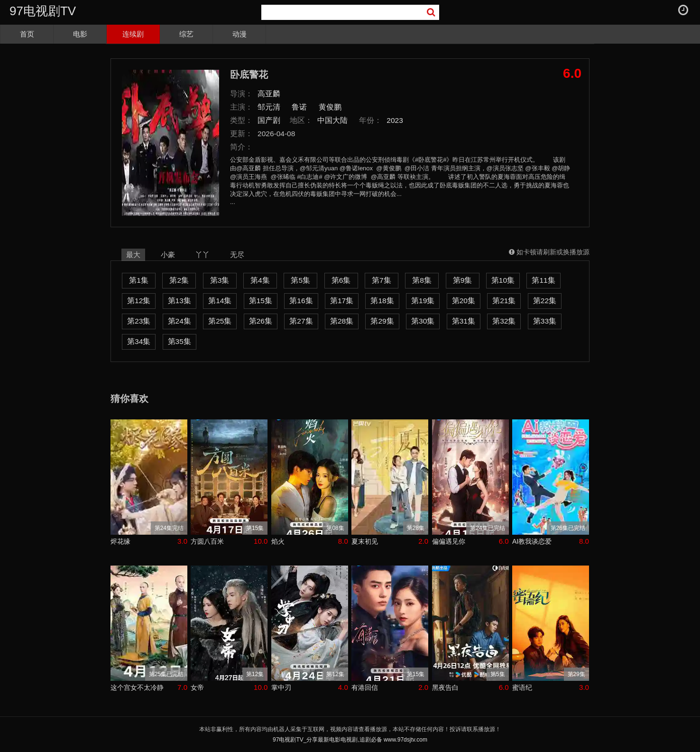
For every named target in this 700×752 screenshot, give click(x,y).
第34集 (139, 341)
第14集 (220, 301)
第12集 (139, 301)
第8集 (422, 280)
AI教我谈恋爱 (532, 541)
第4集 (260, 280)
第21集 (504, 301)
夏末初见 (365, 541)
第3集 (220, 280)
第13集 (180, 301)
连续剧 (133, 34)
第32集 (504, 321)
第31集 (464, 321)
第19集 (423, 301)
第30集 (423, 321)
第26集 (261, 321)
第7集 (382, 280)
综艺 (186, 34)
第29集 (382, 321)
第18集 (382, 301)
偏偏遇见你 (449, 541)
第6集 (341, 280)
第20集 (464, 301)
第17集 (342, 301)
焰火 (278, 541)
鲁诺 (299, 107)
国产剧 (269, 120)
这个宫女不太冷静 (137, 687)
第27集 (301, 321)
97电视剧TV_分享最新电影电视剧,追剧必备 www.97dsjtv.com (350, 740)
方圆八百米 (207, 541)
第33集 (545, 321)
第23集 (139, 321)
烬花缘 (120, 541)
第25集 (220, 321)
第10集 (503, 280)
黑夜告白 (445, 687)
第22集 (545, 301)
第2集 (179, 280)
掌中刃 (281, 687)
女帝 (197, 687)
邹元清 (269, 107)
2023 (395, 120)
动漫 (239, 34)
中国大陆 (332, 120)
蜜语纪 (522, 687)
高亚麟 (269, 94)
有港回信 (365, 687)
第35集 (180, 341)
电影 (80, 34)
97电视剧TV (43, 11)
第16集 (301, 301)
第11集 (543, 280)
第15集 (261, 301)
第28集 (342, 321)
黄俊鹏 (330, 107)
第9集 (463, 280)
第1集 (139, 280)
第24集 (180, 321)
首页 (27, 34)
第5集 (300, 280)
